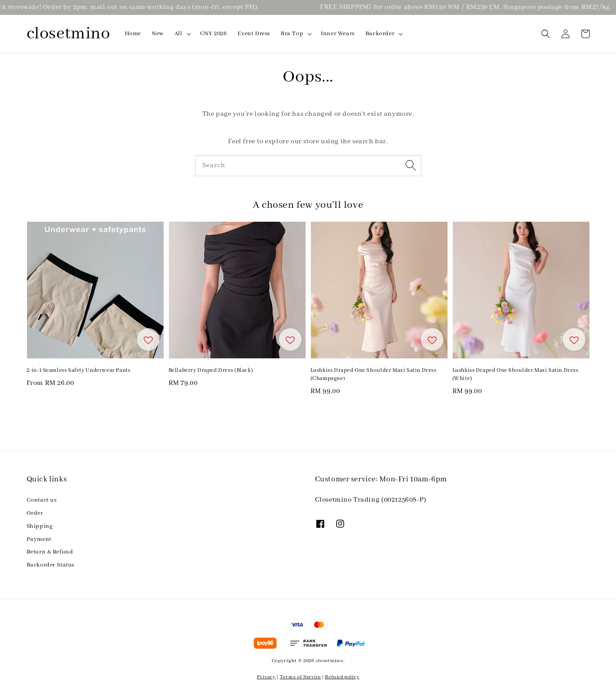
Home (133, 34)
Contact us (42, 500)
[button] (546, 34)
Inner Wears (338, 34)
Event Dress (254, 34)
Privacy (266, 677)
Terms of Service (300, 677)
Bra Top (292, 34)
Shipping (40, 526)
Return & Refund (50, 552)
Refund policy (342, 677)
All (178, 34)
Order (35, 513)
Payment (39, 539)
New (158, 34)
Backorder (380, 34)
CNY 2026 (214, 34)
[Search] (411, 165)
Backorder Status (51, 565)
